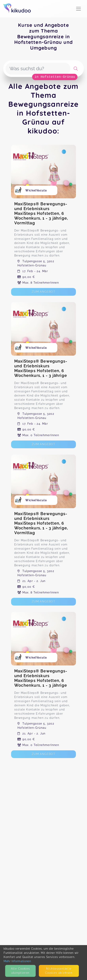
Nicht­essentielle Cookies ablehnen (59, 971)
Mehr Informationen (17, 961)
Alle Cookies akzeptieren (21, 971)
